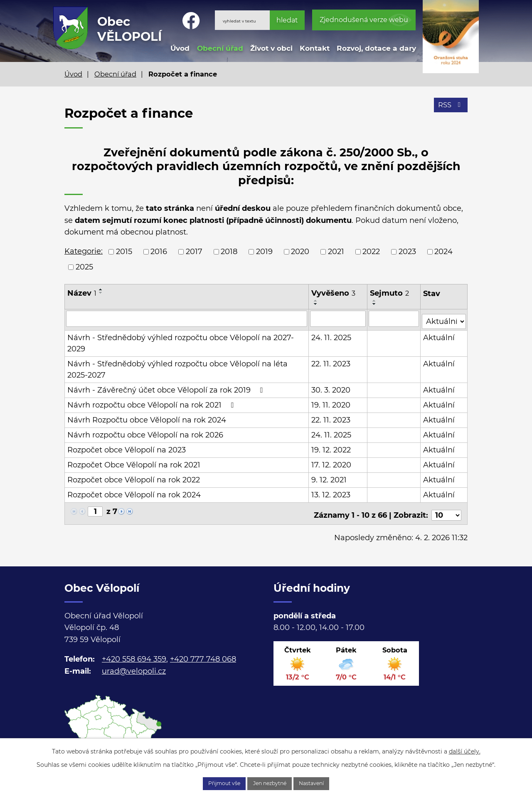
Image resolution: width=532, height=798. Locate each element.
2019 (264, 252)
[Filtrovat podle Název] (187, 319)
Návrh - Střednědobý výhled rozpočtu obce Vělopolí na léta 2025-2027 (177, 367)
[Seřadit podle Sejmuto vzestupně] (375, 301)
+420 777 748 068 (203, 653)
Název (82, 293)
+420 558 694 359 (134, 653)
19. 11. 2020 (331, 403)
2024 (443, 252)
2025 (84, 267)
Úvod (180, 48)
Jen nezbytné (271, 783)
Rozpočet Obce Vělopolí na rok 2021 (134, 462)
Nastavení (323, 783)
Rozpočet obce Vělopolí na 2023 (127, 447)
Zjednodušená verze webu (364, 20)
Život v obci (271, 48)
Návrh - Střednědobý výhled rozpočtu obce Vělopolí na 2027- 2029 (181, 341)
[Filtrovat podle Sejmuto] (394, 319)
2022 (371, 252)
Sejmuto (390, 293)
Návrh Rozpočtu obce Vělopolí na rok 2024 (147, 418)
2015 (124, 252)
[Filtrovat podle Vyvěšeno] (338, 319)
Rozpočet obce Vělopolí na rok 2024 (134, 492)
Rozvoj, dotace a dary (376, 48)
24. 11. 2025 (332, 335)
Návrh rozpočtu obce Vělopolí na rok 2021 (152, 403)
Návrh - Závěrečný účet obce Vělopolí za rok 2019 (167, 388)
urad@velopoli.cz (134, 665)
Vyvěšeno (334, 293)
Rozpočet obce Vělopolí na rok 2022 (134, 477)
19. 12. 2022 (331, 447)
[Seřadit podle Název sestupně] (101, 293)
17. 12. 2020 (332, 462)
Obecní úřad (220, 48)
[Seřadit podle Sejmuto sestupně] (375, 304)
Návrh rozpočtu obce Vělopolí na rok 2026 (145, 432)
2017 (194, 252)
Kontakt (315, 48)
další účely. (465, 749)
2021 (336, 252)
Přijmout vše (214, 783)
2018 (229, 252)
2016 (159, 252)
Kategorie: (84, 251)
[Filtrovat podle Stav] (445, 318)
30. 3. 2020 (331, 388)
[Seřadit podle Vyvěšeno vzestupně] (316, 301)
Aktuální (440, 335)
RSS (449, 109)
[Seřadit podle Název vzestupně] (101, 289)
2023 (407, 252)
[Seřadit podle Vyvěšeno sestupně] (316, 304)
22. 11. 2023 (331, 361)
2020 (300, 252)
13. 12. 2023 (331, 492)
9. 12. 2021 (329, 477)
